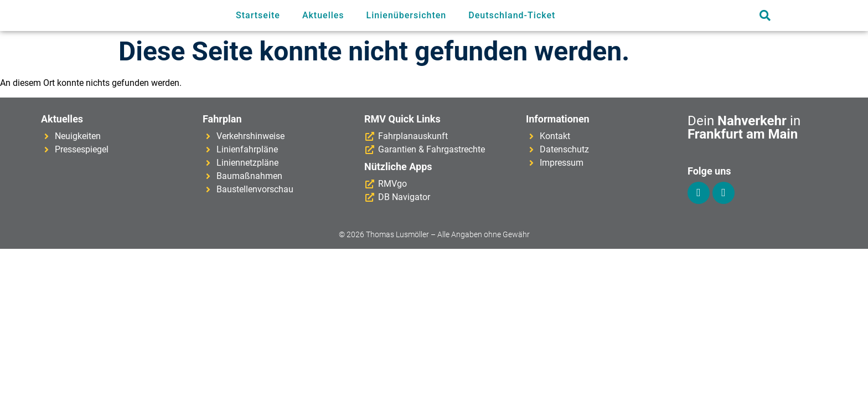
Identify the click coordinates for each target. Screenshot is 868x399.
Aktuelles (323, 15)
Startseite (258, 15)
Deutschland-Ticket (512, 15)
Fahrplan (222, 119)
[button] (765, 16)
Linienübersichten (407, 15)
